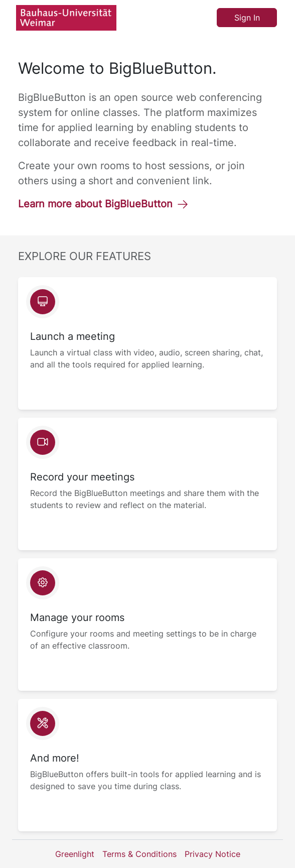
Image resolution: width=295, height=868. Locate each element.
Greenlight (75, 854)
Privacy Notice (212, 854)
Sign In (247, 18)
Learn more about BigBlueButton (103, 204)
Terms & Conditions (139, 854)
